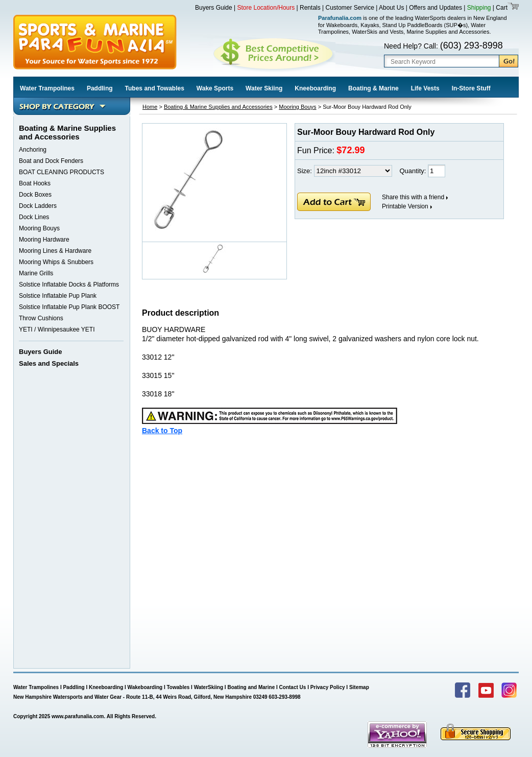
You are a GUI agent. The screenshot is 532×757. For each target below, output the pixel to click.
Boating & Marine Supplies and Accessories (218, 107)
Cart (501, 8)
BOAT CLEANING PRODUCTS (62, 172)
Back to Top (162, 431)
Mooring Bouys (39, 228)
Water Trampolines (47, 88)
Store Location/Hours (266, 8)
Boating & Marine (373, 88)
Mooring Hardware (44, 240)
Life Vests (425, 88)
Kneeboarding (315, 88)
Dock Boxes (35, 195)
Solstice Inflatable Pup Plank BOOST (69, 307)
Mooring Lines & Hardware (55, 251)
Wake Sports (215, 88)
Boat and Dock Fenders (51, 161)
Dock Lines (34, 217)
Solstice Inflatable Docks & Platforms (69, 285)
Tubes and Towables (155, 88)
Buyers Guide (214, 8)
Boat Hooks (35, 183)
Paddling (100, 88)
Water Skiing (264, 88)
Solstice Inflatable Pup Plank (58, 296)
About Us (391, 8)
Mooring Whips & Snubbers (56, 262)
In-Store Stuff (471, 88)
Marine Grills (36, 273)
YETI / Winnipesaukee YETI (57, 329)
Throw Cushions (41, 318)
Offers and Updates (436, 8)
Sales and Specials (49, 363)
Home (150, 107)
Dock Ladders (38, 206)
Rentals (310, 8)
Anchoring (33, 150)
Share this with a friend (413, 197)
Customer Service (350, 8)
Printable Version (405, 206)
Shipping (479, 8)
